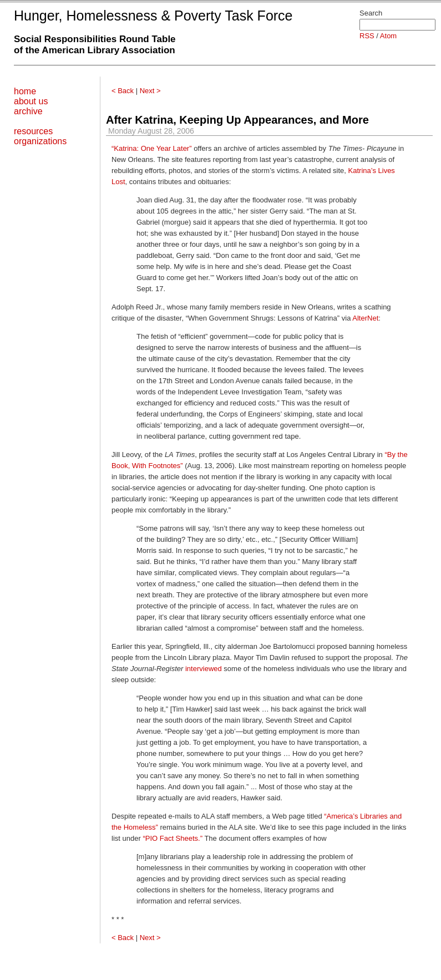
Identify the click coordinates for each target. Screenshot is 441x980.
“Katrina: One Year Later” (152, 148)
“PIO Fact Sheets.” (173, 838)
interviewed (204, 669)
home (25, 91)
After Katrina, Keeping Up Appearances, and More (237, 120)
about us (31, 101)
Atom (388, 36)
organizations (40, 141)
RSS (367, 36)
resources (33, 131)
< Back (123, 91)
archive (28, 111)
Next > (150, 91)
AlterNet (365, 318)
